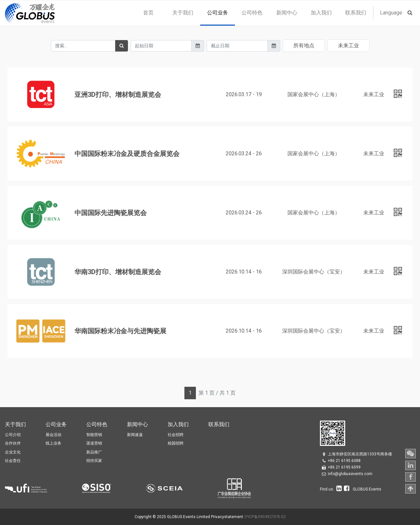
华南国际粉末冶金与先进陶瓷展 (120, 331)
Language (391, 13)
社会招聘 (176, 435)
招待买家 (94, 461)
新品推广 (94, 452)
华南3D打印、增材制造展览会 (118, 272)
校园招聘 (176, 443)
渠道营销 (94, 443)
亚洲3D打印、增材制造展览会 (118, 95)
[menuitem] (148, 13)
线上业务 (53, 443)
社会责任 (13, 461)
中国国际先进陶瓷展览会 (111, 213)
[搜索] (122, 46)
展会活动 (53, 435)
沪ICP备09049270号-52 (265, 517)
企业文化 (13, 452)
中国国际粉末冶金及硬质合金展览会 (127, 154)
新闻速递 (135, 435)
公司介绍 (13, 435)
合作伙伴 (13, 443)
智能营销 (94, 435)
